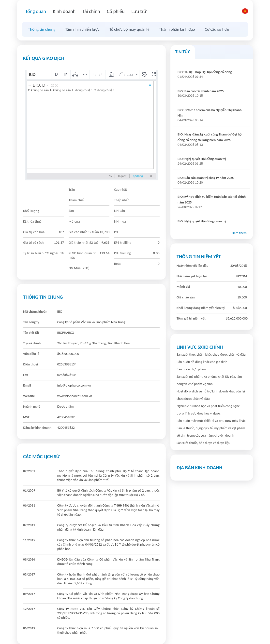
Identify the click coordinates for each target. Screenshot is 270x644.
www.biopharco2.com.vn (75, 396)
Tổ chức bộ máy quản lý (129, 29)
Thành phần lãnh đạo (177, 29)
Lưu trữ (139, 11)
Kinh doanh (64, 11)
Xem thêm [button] (239, 233)
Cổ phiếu (116, 11)
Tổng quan (36, 11)
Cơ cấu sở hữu (217, 29)
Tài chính (91, 11)
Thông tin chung (42, 29)
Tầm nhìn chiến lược (82, 29)
